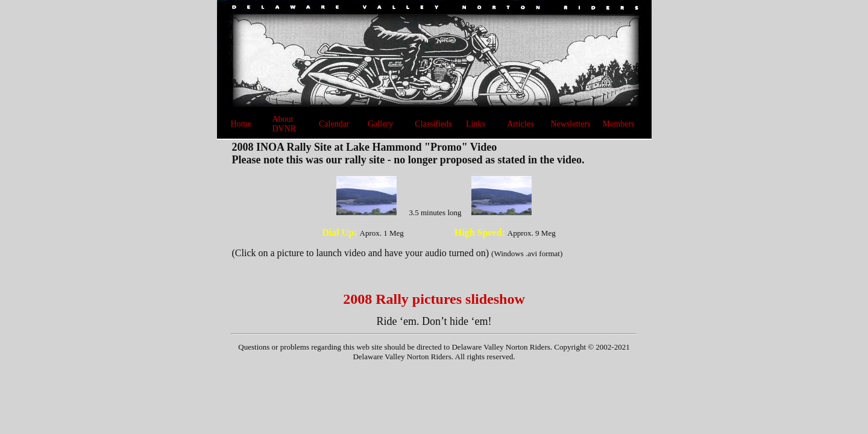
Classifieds (433, 124)
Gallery (380, 124)
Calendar (334, 124)
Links (476, 124)
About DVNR (284, 124)
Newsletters (570, 124)
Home (241, 124)
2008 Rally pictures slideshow (434, 299)
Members (619, 124)
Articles (520, 124)
